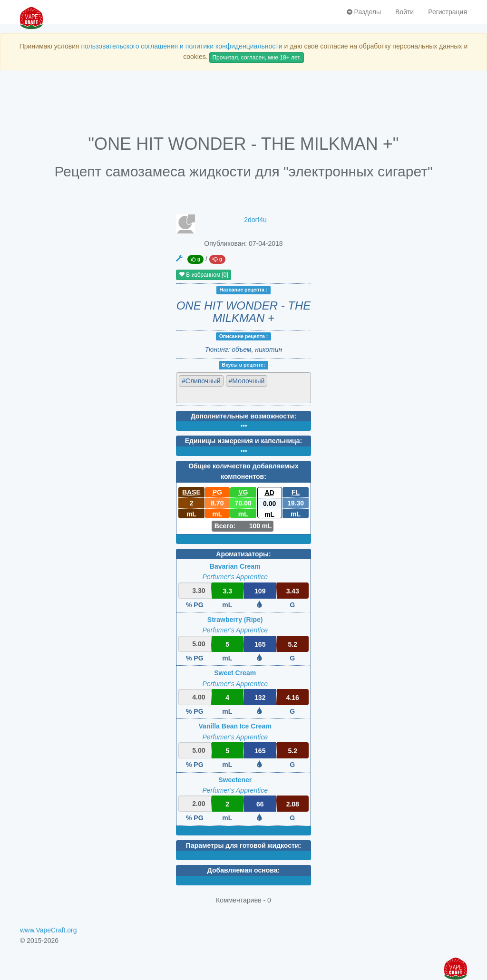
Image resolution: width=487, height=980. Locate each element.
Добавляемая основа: (243, 870)
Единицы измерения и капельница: (243, 441)
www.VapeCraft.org (49, 930)
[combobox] (243, 388)
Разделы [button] (364, 12)
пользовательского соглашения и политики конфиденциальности (181, 46)
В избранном (204, 275)
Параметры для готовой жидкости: (243, 845)
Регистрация (448, 12)
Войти (404, 12)
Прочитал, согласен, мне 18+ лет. (256, 58)
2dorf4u (255, 220)
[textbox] (220, 394)
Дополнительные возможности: (243, 416)
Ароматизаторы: (243, 554)
